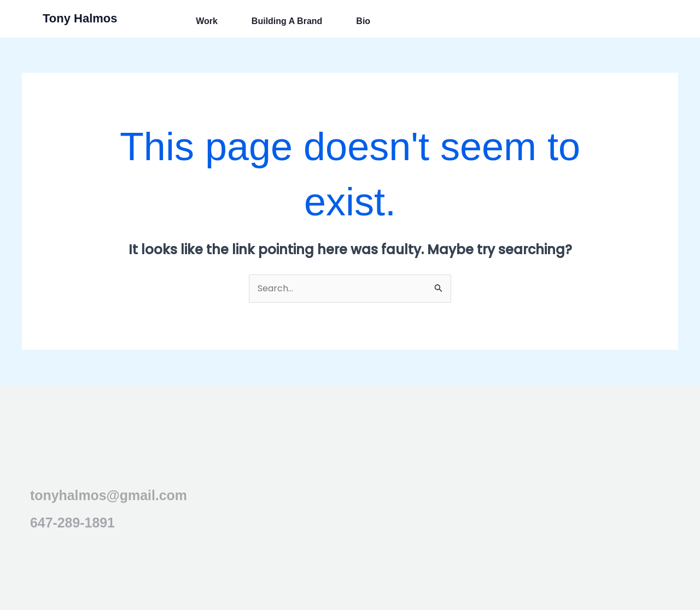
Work (207, 21)
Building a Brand (287, 21)
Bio (363, 21)
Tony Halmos (80, 18)
